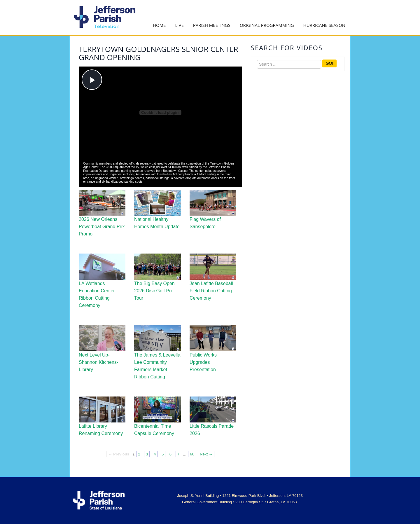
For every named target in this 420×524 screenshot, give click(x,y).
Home (159, 25)
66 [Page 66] (192, 454)
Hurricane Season (324, 25)
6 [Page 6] (170, 454)
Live (179, 25)
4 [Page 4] (155, 454)
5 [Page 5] (163, 454)
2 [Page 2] (139, 454)
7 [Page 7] (178, 454)
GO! (330, 63)
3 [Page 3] (147, 454)
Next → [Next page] (206, 454)
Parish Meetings (212, 25)
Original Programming (267, 25)
